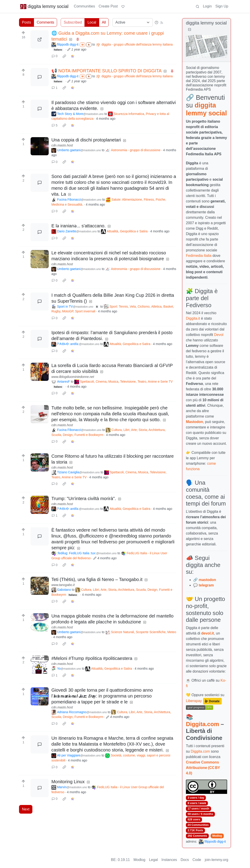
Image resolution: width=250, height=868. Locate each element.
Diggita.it (193, 318)
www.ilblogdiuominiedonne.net (73, 377)
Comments (45, 22)
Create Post (108, 6)
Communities (84, 6)
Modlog (217, 836)
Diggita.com (202, 724)
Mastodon (195, 422)
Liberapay (194, 701)
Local (92, 22)
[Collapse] (190, 30)
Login (207, 6)
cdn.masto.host (62, 145)
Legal (153, 860)
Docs (185, 860)
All (104, 22)
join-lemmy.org (216, 860)
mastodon (207, 580)
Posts (26, 22)
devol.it (208, 633)
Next (26, 809)
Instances (169, 860)
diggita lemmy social (44, 6)
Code (197, 860)
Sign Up (222, 6)
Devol (219, 335)
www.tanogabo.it (63, 585)
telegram (206, 585)
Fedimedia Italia (199, 256)
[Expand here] (40, 146)
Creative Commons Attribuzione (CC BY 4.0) (203, 768)
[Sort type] (133, 22)
